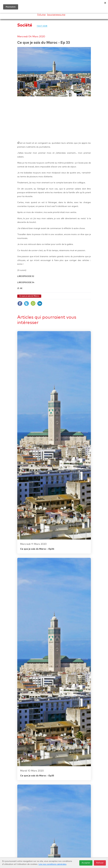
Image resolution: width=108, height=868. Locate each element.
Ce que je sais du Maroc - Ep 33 (44, 43)
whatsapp (33, 303)
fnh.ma (41, 15)
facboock (20, 303)
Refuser (100, 863)
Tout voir (42, 26)
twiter (27, 303)
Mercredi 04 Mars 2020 (31, 37)
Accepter (86, 863)
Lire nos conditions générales (52, 864)
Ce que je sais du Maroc (29, 296)
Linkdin (40, 303)
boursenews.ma (56, 15)
